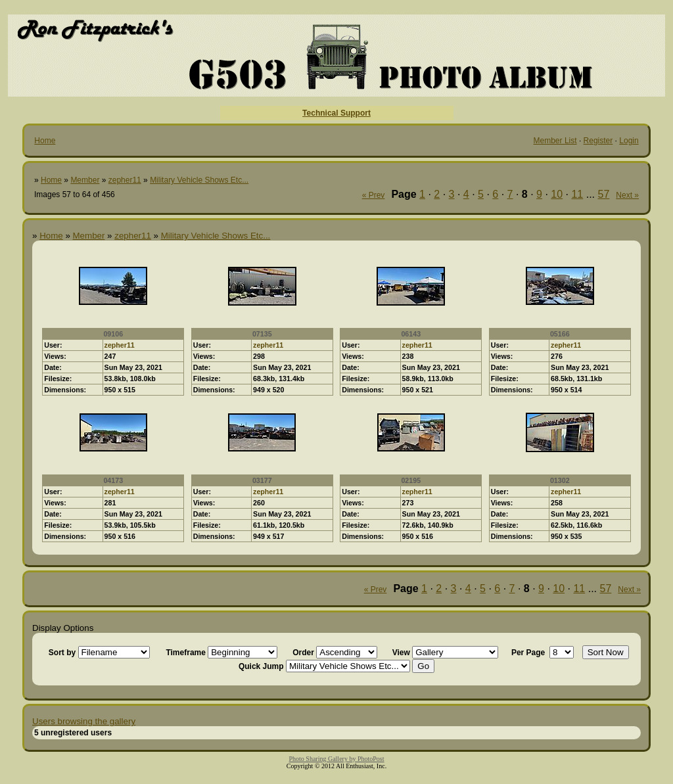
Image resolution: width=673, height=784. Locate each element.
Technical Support (336, 113)
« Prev (374, 195)
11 (577, 194)
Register (598, 141)
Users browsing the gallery (84, 721)
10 (557, 194)
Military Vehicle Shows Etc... (199, 180)
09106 (113, 334)
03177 (262, 480)
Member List (555, 141)
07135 (262, 334)
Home (45, 141)
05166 (560, 334)
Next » (627, 195)
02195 (411, 480)
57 (604, 194)
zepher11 (125, 180)
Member (85, 180)
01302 (560, 480)
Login (629, 141)
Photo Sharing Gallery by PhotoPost (336, 759)
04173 (113, 480)
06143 (411, 334)
